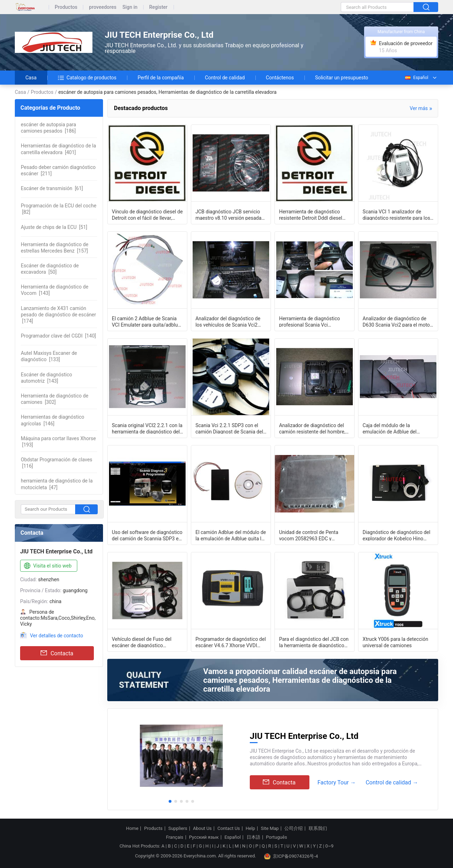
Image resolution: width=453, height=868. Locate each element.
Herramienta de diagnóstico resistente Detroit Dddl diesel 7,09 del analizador (311, 214)
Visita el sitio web (47, 566)
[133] (49, 356)
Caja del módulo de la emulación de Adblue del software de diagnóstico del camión (393, 428)
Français (174, 837)
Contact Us (229, 828)
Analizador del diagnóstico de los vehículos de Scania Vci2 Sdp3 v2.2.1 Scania (228, 321)
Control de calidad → (392, 782)
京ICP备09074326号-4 (291, 856)
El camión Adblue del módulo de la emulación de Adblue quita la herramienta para (231, 535)
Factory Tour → (337, 782)
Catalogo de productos (87, 78)
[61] (52, 188)
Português (277, 837)
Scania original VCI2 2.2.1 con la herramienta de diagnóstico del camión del (147, 428)
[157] (55, 248)
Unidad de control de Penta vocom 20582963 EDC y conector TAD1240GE (309, 535)
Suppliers (178, 828)
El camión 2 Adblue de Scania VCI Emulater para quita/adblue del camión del (146, 321)
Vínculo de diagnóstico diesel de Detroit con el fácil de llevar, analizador (147, 214)
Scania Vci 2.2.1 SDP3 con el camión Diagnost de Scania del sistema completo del (229, 428)
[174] (58, 315)
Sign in (130, 7)
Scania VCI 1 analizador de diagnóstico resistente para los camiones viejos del (396, 214)
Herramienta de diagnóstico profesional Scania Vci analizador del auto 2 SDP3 (310, 321)
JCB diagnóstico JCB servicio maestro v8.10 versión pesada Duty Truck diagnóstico (228, 214)
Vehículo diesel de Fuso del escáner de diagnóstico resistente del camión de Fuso (145, 642)
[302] (55, 399)
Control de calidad (225, 78)
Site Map (270, 828)
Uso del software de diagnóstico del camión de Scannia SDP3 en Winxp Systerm (147, 535)
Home (132, 828)
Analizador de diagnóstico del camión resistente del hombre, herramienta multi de (312, 428)
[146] (53, 420)
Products (153, 828)
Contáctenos (280, 78)
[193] (58, 442)
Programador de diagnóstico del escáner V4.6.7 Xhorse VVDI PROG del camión (231, 642)
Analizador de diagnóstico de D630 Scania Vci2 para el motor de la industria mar (397, 321)
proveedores (103, 7)
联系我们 (318, 828)
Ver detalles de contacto (57, 636)
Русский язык (204, 837)
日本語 (253, 837)
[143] (55, 290)
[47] (57, 484)
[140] (58, 336)
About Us (202, 828)
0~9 (329, 846)
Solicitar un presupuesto (342, 78)
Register (158, 7)
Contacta (57, 653)
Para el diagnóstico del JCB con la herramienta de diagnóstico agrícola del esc (314, 642)
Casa (31, 78)
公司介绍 (294, 828)
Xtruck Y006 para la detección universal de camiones (395, 642)
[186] (49, 128)
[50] (50, 269)
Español (416, 78)
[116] (57, 463)
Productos (66, 7)
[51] (54, 227)
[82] (59, 209)
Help (250, 828)
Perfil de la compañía (161, 78)
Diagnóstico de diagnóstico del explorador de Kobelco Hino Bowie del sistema (397, 535)
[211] (58, 170)
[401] (58, 149)
